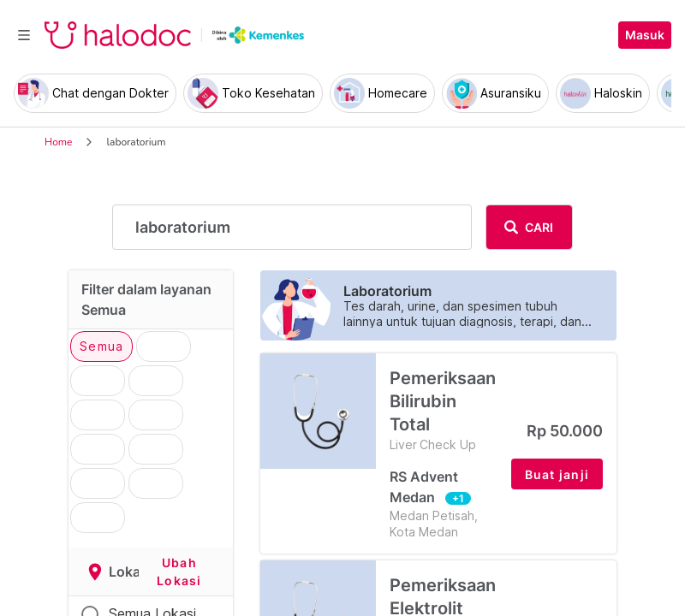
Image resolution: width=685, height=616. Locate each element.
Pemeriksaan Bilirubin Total (444, 410)
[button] (557, 474)
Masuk (645, 35)
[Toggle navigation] (24, 35)
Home (58, 142)
